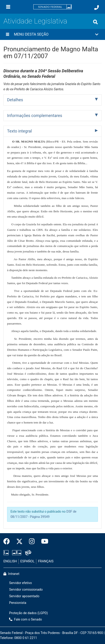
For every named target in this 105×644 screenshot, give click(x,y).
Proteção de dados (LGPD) (29, 613)
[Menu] (8, 7)
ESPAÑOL (27, 561)
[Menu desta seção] (8, 34)
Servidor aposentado (24, 596)
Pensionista (18, 603)
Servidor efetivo (21, 583)
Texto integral (20, 131)
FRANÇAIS (46, 561)
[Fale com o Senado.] (97, 8)
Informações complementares (35, 116)
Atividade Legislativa (35, 21)
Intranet (11, 574)
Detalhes (15, 100)
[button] (52, 34)
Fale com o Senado (26, 619)
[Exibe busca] (95, 22)
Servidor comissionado (26, 590)
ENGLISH (10, 561)
